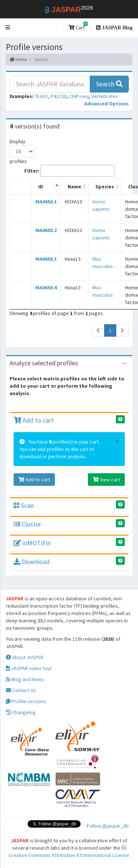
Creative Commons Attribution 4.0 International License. (69, 852)
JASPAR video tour (29, 668)
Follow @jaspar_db (108, 826)
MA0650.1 (46, 202)
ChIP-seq (79, 96)
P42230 (59, 96)
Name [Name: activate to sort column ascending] (75, 187)
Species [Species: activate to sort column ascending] (105, 187)
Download (32, 562)
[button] (8, 28)
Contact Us (21, 690)
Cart (78, 26)
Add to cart (34, 420)
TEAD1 (41, 96)
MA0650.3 (46, 259)
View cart (106, 480)
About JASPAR (25, 657)
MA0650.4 (46, 287)
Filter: (69, 171)
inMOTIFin (32, 543)
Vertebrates (105, 96)
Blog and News (25, 679)
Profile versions (26, 701)
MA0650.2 (46, 230)
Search (109, 84)
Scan (24, 505)
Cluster (27, 524)
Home (18, 59)
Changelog (21, 712)
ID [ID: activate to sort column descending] (41, 187)
